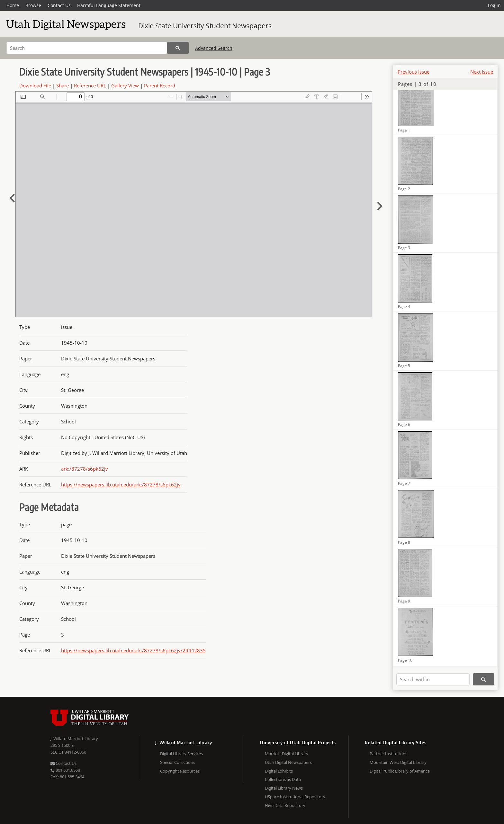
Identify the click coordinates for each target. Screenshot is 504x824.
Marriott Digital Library (287, 754)
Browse (33, 5)
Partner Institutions (388, 754)
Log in (494, 5)
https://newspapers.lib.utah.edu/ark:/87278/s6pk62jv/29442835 (133, 650)
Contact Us (59, 5)
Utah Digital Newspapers (288, 762)
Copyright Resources (180, 771)
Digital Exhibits (279, 771)
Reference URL (90, 86)
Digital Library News (284, 788)
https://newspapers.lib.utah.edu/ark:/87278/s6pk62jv (121, 484)
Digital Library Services (181, 754)
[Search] (87, 48)
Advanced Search (214, 48)
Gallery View (125, 86)
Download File (35, 86)
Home (13, 5)
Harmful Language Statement (109, 5)
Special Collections (178, 762)
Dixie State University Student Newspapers (205, 26)
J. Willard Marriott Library (74, 738)
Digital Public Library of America (400, 771)
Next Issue (482, 72)
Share (63, 86)
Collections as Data (283, 779)
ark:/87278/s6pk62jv (85, 469)
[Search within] (433, 679)
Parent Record (160, 86)
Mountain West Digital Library (398, 762)
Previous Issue (414, 72)
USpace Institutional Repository (295, 797)
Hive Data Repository (285, 805)
